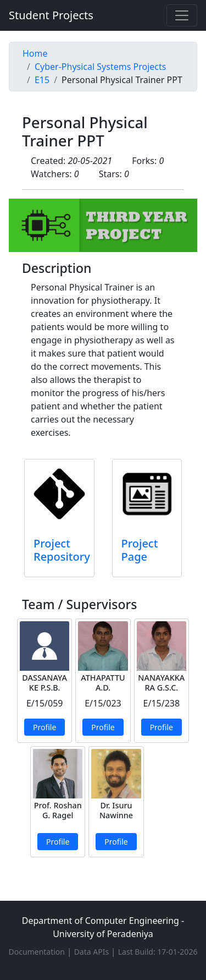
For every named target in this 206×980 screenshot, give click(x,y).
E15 (42, 80)
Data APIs (93, 952)
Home (35, 53)
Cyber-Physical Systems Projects (100, 67)
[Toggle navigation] (182, 15)
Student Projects (51, 15)
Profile (44, 727)
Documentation (38, 952)
